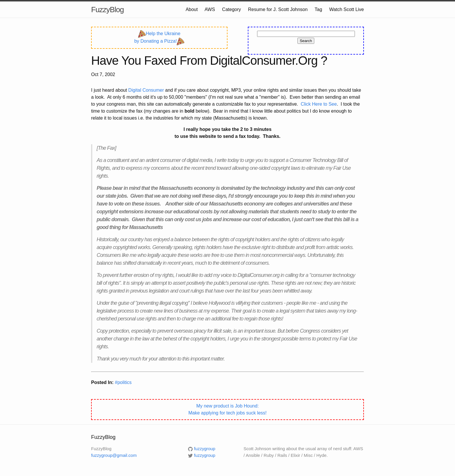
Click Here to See (319, 104)
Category (231, 9)
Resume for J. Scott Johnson (278, 9)
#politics (123, 382)
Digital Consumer (146, 90)
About (192, 9)
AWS (210, 9)
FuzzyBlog (107, 10)
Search (306, 41)
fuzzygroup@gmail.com (114, 455)
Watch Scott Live (347, 9)
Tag (318, 9)
